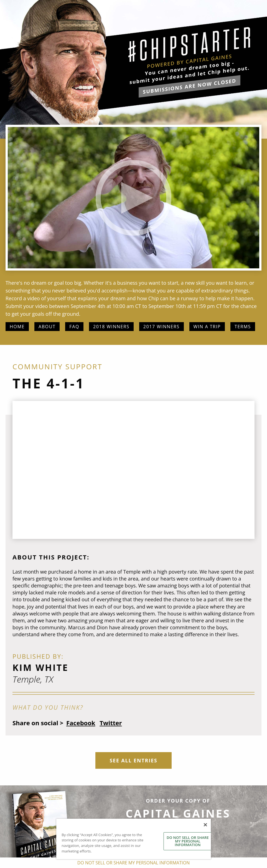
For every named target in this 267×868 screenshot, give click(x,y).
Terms (243, 327)
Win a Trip (207, 327)
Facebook (81, 723)
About (47, 327)
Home (17, 327)
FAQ (74, 327)
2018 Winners (111, 327)
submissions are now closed (190, 86)
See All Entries (133, 760)
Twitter (111, 723)
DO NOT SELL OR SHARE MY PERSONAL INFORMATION (188, 841)
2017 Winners (162, 327)
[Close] (205, 825)
